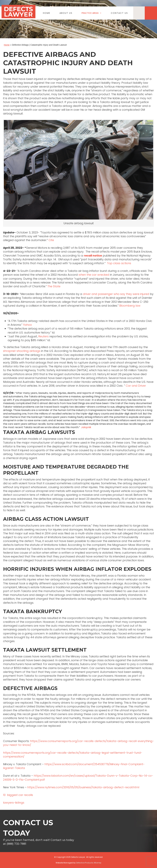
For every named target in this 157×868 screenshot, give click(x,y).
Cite (51, 240)
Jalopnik (86, 427)
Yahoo (28, 325)
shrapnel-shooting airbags (22, 351)
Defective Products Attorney (89, 863)
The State (54, 286)
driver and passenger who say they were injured (116, 294)
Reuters (43, 336)
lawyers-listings (14, 803)
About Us (66, 13)
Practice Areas (92, 13)
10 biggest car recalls (18, 795)
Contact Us (119, 13)
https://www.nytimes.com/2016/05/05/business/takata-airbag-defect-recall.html (83, 787)
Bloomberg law (130, 306)
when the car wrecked (94, 275)
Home (47, 13)
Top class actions (119, 263)
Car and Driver (136, 386)
